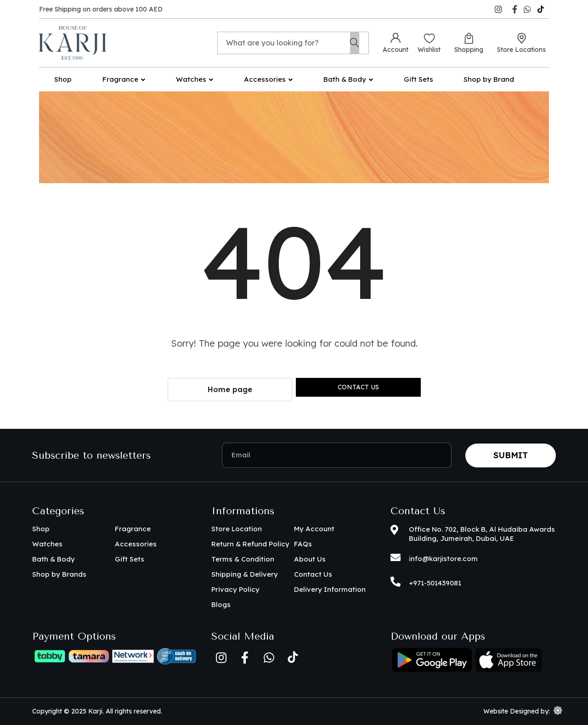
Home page (230, 389)
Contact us (358, 387)
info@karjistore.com (443, 559)
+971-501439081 (435, 583)
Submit (511, 455)
